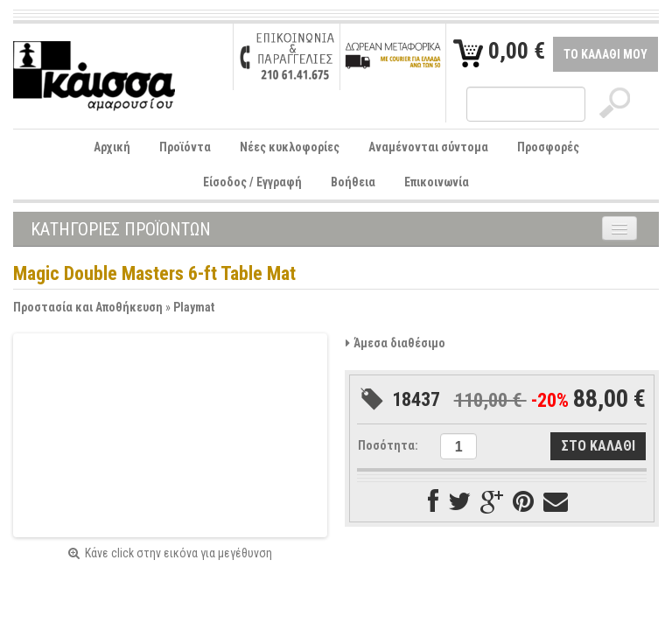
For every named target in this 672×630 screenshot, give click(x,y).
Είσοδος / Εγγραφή (252, 182)
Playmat (194, 307)
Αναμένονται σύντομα (428, 147)
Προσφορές (548, 147)
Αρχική (112, 147)
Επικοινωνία (437, 182)
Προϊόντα (185, 147)
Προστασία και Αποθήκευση (88, 307)
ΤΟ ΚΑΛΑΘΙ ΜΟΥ (605, 54)
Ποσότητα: (388, 445)
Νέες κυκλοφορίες (290, 147)
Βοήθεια (353, 182)
